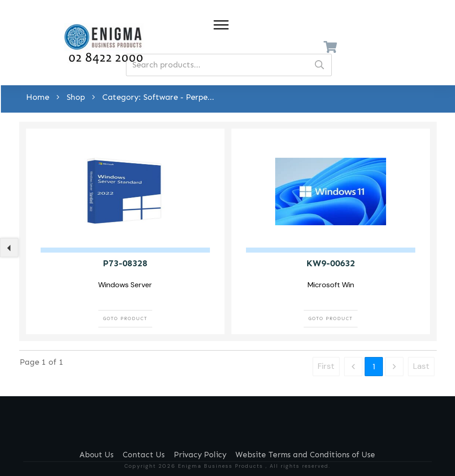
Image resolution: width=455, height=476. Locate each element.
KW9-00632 (331, 263)
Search (319, 65)
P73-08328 (125, 263)
